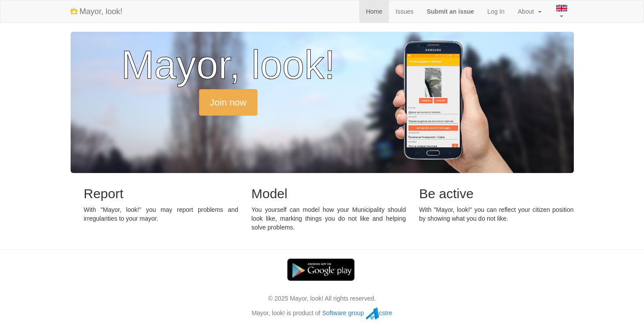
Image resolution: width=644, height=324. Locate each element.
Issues (404, 11)
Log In (496, 11)
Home (374, 11)
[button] (561, 11)
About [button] (529, 11)
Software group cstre (357, 313)
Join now (228, 102)
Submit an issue (450, 11)
